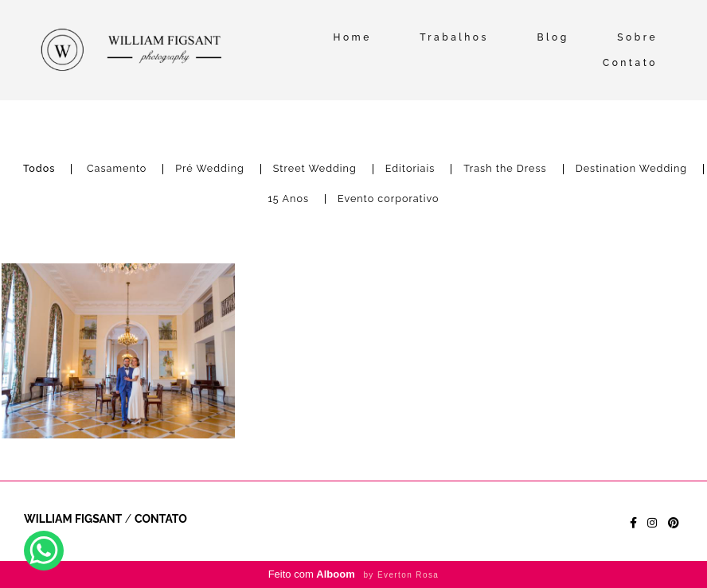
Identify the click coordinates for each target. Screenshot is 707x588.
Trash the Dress (505, 169)
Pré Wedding (209, 169)
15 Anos (288, 199)
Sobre (637, 37)
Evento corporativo (389, 199)
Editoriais (410, 169)
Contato (630, 63)
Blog (553, 37)
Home (353, 37)
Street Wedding (315, 169)
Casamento (117, 169)
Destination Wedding (631, 169)
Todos (39, 169)
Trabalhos (454, 37)
